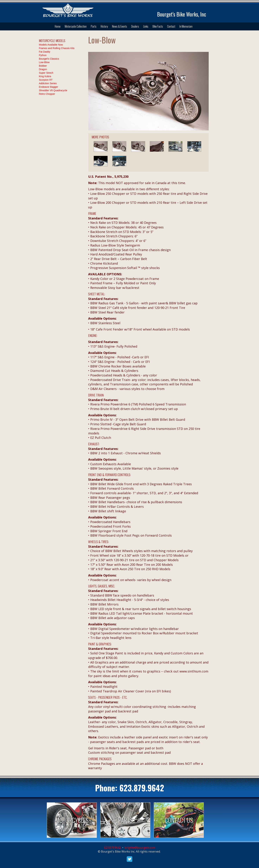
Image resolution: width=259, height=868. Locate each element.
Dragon (43, 69)
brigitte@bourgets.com (140, 848)
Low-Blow (44, 62)
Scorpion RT (46, 80)
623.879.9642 (142, 788)
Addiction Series (48, 83)
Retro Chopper (47, 94)
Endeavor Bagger (48, 87)
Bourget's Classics (49, 59)
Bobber (43, 66)
